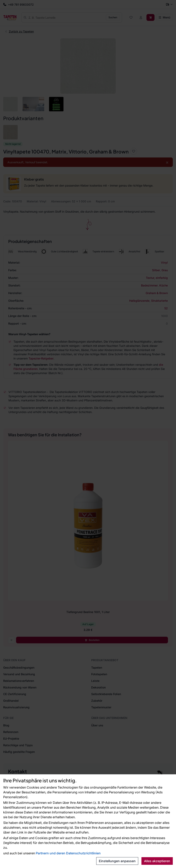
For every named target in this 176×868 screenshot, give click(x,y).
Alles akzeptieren (157, 861)
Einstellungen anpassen (117, 861)
